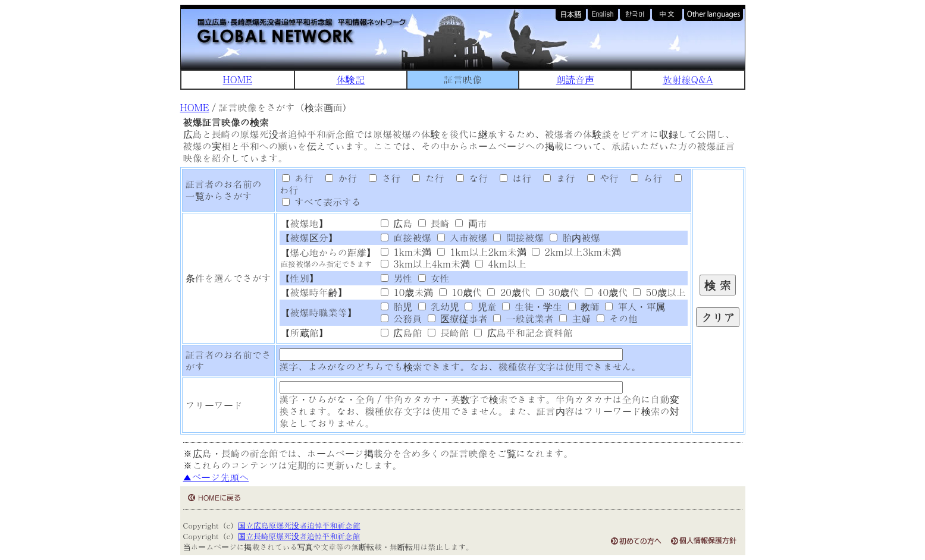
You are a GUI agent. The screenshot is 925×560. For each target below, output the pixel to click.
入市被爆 (463, 237)
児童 (480, 306)
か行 (337, 178)
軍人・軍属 (635, 306)
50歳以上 (659, 292)
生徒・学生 (532, 306)
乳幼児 (439, 306)
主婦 (575, 318)
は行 (511, 178)
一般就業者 (523, 318)
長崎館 (448, 333)
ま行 (555, 178)
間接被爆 (518, 237)
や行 (598, 178)
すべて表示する (322, 202)
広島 (396, 223)
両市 (471, 223)
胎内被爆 (575, 237)
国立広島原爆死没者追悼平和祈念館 (299, 525)
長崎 (434, 223)
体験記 (350, 79)
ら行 (642, 178)
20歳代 (509, 292)
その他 (617, 318)
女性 (434, 278)
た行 (424, 178)
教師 (584, 306)
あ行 (298, 178)
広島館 (401, 333)
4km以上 (501, 264)
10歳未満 (407, 292)
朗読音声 (575, 79)
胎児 (396, 306)
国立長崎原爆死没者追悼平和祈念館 (299, 536)
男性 (396, 278)
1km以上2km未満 (482, 252)
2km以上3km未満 (576, 252)
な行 (468, 178)
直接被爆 (406, 237)
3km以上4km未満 (425, 264)
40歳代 (606, 292)
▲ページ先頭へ (216, 477)
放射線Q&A (688, 79)
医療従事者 (458, 318)
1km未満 (406, 252)
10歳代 (460, 292)
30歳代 (557, 292)
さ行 (381, 178)
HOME (238, 79)
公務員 (401, 318)
